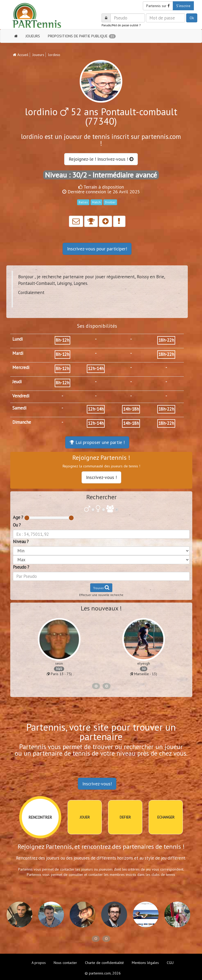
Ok (192, 18)
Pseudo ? (21, 567)
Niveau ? (21, 542)
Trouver (101, 587)
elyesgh (144, 663)
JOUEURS (33, 36)
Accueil (21, 55)
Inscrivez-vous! (97, 784)
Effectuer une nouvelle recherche (101, 595)
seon (59, 663)
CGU (170, 963)
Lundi (17, 339)
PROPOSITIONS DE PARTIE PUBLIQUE (82, 36)
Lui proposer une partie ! (97, 442)
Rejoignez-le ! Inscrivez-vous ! (101, 159)
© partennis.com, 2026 (103, 973)
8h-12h (62, 340)
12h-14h (96, 368)
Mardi (18, 353)
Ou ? (17, 525)
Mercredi (21, 367)
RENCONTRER (40, 817)
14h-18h (131, 409)
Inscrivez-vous (97, 249)
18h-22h (166, 340)
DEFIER (125, 817)
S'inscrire (183, 6)
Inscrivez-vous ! (101, 477)
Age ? (18, 517)
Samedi (19, 408)
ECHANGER (166, 817)
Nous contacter (65, 963)
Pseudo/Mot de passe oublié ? (121, 25)
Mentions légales (145, 963)
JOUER (85, 817)
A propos (39, 963)
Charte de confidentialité (104, 963)
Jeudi (17, 382)
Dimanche (22, 422)
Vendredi (21, 396)
